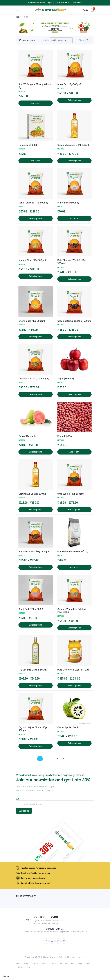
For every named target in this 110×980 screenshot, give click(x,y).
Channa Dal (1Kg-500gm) (32, 321)
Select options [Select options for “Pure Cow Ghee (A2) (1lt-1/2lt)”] (74, 685)
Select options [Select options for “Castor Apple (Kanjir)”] (74, 743)
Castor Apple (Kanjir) (68, 727)
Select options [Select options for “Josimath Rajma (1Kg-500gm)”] (35, 567)
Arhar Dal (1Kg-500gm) (69, 84)
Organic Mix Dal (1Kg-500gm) (34, 379)
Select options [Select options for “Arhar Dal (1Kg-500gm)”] (74, 100)
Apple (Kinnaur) (66, 379)
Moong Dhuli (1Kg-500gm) (32, 260)
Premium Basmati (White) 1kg (73, 551)
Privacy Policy (22, 964)
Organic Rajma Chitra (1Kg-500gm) (33, 729)
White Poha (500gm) (68, 203)
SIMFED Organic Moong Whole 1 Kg (35, 86)
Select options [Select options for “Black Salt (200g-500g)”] (35, 625)
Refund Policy (24, 967)
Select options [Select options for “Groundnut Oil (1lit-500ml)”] (35, 510)
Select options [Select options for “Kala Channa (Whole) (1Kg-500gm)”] (74, 279)
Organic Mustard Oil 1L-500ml (73, 145)
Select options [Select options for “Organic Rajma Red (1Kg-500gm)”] (74, 337)
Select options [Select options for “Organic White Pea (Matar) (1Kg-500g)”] (74, 628)
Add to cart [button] (35, 103)
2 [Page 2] (46, 759)
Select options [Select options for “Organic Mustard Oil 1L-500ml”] (74, 161)
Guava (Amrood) (27, 436)
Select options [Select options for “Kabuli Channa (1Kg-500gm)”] (35, 218)
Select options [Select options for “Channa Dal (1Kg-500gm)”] (35, 337)
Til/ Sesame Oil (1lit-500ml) (33, 670)
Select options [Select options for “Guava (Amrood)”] (35, 452)
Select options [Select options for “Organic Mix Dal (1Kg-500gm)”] (35, 394)
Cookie (88, 964)
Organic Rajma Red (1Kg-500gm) (74, 321)
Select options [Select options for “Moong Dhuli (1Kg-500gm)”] (35, 276)
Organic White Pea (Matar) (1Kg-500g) (72, 611)
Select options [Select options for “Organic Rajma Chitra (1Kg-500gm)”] (35, 746)
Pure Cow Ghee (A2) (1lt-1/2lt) (73, 670)
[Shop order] (58, 40)
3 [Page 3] (52, 759)
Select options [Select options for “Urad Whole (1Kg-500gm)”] (74, 510)
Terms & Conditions (39, 964)
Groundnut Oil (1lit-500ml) (32, 494)
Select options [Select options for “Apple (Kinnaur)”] (74, 394)
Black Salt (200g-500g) (31, 609)
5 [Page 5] (64, 759)
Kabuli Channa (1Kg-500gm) (33, 203)
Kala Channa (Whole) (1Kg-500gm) (72, 262)
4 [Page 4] (58, 759)
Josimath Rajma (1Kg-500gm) (34, 551)
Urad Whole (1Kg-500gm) (71, 494)
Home (18, 17)
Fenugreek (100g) (28, 145)
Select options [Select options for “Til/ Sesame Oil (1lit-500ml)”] (35, 685)
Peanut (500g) (65, 436)
